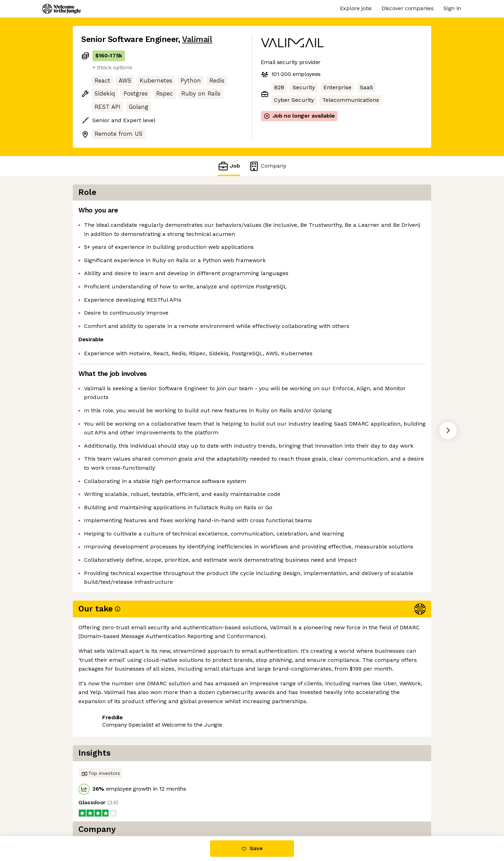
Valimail (197, 39)
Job (229, 166)
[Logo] (62, 9)
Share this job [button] (100, 807)
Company (267, 166)
